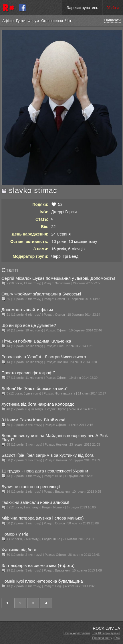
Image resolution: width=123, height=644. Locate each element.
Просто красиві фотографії (28, 373)
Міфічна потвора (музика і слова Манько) (43, 518)
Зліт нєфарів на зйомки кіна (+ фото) (38, 565)
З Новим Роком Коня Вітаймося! (33, 420)
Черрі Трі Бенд (65, 256)
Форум (33, 21)
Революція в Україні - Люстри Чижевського (44, 357)
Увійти (113, 8)
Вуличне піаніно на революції (31, 487)
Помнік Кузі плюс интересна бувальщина (42, 581)
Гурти (21, 21)
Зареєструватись (82, 8)
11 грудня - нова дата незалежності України (45, 471)
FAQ (117, 638)
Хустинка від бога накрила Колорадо (38, 404)
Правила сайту (102, 638)
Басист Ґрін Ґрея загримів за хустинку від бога (47, 455)
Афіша (8, 21)
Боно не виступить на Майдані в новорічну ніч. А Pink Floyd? (55, 437)
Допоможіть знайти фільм (27, 310)
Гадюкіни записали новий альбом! (35, 502)
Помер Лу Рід (15, 534)
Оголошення (52, 21)
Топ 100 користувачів (106, 633)
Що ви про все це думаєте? (29, 325)
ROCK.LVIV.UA (106, 628)
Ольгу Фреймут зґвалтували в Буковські (41, 294)
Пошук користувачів (77, 633)
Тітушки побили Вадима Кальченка (36, 341)
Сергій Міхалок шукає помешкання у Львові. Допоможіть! (58, 278)
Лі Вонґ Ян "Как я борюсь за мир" (34, 388)
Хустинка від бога (19, 550)
